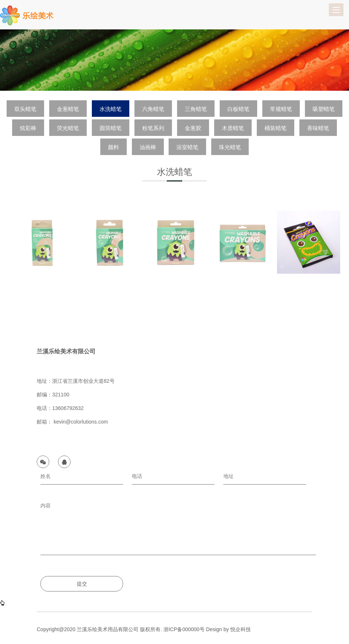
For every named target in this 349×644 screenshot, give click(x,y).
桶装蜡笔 (276, 128)
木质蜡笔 (233, 128)
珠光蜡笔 (230, 147)
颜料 (114, 147)
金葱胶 (193, 128)
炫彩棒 (28, 128)
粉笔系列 (153, 128)
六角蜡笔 (153, 109)
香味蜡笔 (318, 128)
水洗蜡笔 (111, 109)
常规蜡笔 (281, 109)
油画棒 (148, 147)
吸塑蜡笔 (324, 109)
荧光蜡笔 (68, 128)
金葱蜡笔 (68, 109)
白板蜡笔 (238, 109)
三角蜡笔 (196, 109)
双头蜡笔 (25, 109)
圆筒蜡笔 (111, 128)
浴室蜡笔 (187, 147)
